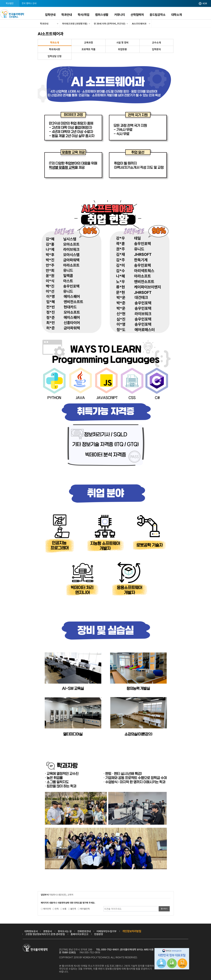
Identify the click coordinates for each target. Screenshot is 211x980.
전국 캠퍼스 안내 (29, 3)
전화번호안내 (84, 931)
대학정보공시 (31, 931)
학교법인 (10, 3)
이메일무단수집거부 (107, 931)
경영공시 (48, 931)
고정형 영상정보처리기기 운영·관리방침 (45, 934)
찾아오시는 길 (65, 931)
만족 (57, 909)
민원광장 (99, 934)
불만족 (73, 909)
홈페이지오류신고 (80, 934)
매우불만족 (85, 909)
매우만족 (47, 909)
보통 (65, 909)
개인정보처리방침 (132, 931)
